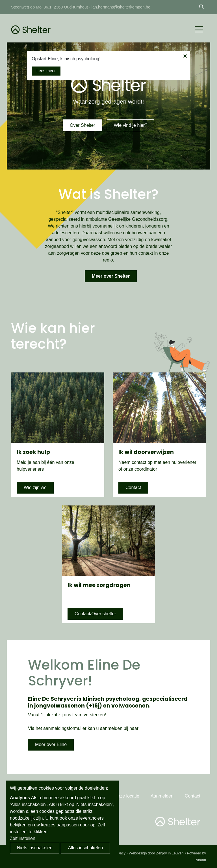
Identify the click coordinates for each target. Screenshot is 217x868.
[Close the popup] (185, 56)
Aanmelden (162, 796)
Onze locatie (127, 796)
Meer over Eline (51, 744)
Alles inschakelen (85, 848)
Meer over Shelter (111, 276)
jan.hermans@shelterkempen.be (121, 7)
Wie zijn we (35, 487)
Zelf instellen (23, 838)
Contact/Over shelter (95, 614)
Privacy (120, 853)
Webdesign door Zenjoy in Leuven (156, 853)
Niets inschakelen (35, 848)
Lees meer (46, 71)
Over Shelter (83, 125)
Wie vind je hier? (131, 125)
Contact (133, 487)
